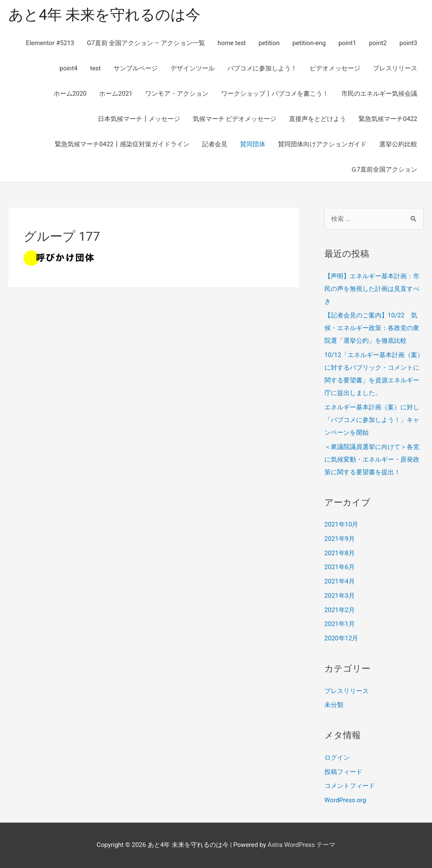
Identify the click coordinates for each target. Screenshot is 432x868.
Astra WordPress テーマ (301, 845)
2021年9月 (340, 539)
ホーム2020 (70, 94)
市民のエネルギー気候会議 (379, 94)
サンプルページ (136, 68)
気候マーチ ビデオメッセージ (235, 119)
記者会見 (215, 144)
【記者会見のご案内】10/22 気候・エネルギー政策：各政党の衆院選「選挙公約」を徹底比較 (372, 328)
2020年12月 (342, 638)
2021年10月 (342, 524)
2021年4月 (340, 581)
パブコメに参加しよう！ (262, 68)
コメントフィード (350, 786)
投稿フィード (343, 772)
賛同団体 (253, 144)
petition (269, 43)
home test (232, 43)
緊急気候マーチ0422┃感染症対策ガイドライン (122, 144)
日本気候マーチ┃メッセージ (139, 119)
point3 (408, 43)
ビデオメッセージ (335, 68)
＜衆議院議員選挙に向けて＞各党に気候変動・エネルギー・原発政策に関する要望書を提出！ (372, 460)
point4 (68, 68)
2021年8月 (340, 553)
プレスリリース (395, 68)
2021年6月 (340, 567)
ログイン (337, 758)
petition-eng (309, 43)
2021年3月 (340, 596)
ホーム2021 (116, 94)
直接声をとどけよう (317, 119)
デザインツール (193, 68)
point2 (378, 43)
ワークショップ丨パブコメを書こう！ (275, 94)
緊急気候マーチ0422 (388, 119)
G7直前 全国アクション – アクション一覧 (146, 43)
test (95, 68)
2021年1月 (340, 624)
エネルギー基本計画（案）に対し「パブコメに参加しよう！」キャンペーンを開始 (372, 420)
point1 (347, 43)
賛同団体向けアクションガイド (322, 144)
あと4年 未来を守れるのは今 (104, 15)
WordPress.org (345, 800)
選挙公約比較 (398, 144)
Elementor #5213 (50, 43)
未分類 (334, 705)
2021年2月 (340, 610)
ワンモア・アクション (177, 94)
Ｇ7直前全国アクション (384, 169)
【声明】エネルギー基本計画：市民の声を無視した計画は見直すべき (372, 289)
